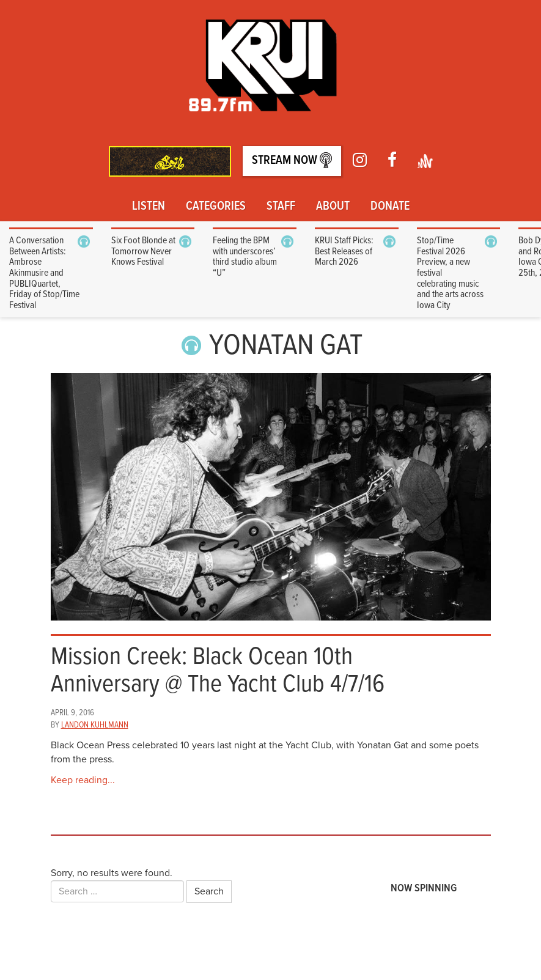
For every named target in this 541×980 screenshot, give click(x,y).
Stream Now (292, 160)
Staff (281, 207)
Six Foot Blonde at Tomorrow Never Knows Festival (143, 251)
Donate (390, 207)
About (333, 207)
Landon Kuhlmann (95, 725)
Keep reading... (83, 780)
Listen (149, 207)
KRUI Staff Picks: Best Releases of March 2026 (344, 251)
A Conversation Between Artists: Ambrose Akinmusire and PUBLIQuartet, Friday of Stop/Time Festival (44, 273)
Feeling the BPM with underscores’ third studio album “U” (245, 257)
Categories (216, 207)
